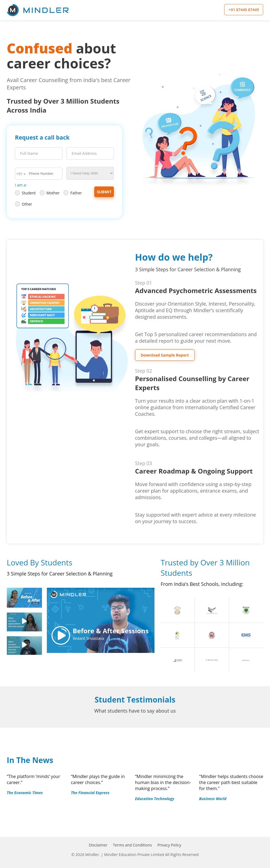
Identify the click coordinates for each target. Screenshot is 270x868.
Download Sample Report (165, 355)
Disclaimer (98, 845)
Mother (50, 193)
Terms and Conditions (132, 845)
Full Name (29, 153)
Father (73, 193)
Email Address (84, 153)
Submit (104, 192)
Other (24, 204)
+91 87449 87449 (244, 10)
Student (25, 193)
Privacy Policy (169, 845)
